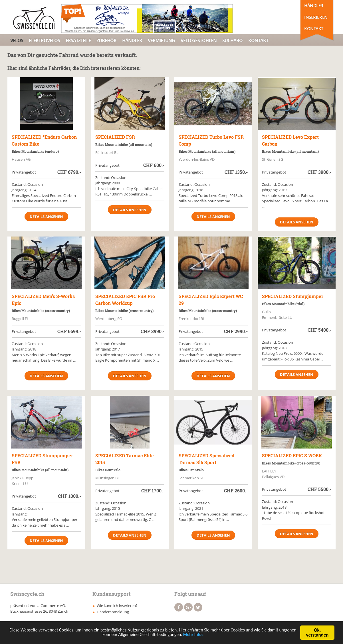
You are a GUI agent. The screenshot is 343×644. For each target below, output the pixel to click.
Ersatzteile (78, 40)
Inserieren (316, 17)
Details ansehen (46, 217)
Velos (17, 40)
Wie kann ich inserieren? (117, 606)
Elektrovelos (44, 40)
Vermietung (161, 40)
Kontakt (314, 28)
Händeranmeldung (113, 612)
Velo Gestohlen (199, 40)
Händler (314, 5)
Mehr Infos (213, 636)
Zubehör (106, 40)
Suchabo (232, 40)
